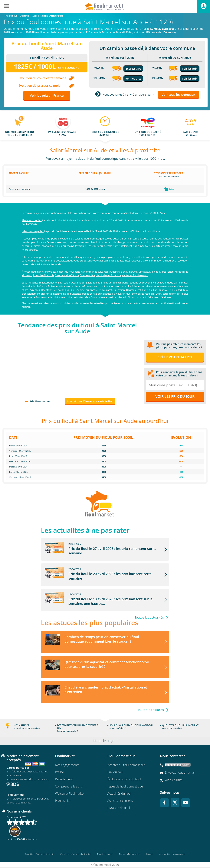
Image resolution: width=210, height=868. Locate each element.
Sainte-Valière (88, 275)
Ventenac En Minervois (135, 275)
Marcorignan (166, 272)
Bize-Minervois (129, 272)
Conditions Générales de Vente (40, 854)
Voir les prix (133, 79)
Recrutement (64, 779)
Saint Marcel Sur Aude (109, 275)
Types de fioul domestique (125, 786)
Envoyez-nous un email (180, 772)
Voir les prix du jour (175, 396)
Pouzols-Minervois (44, 275)
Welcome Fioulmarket (70, 794)
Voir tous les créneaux (179, 95)
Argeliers (115, 272)
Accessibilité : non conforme (172, 854)
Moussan (27, 275)
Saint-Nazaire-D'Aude (67, 275)
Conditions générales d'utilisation (76, 854)
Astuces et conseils (120, 801)
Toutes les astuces (151, 710)
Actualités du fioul (119, 794)
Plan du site (63, 801)
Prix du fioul (115, 772)
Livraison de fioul (119, 808)
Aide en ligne (174, 780)
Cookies (150, 854)
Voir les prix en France (47, 95)
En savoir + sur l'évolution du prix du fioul (90, 401)
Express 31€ (133, 69)
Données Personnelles (130, 854)
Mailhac (154, 272)
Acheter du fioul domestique (127, 765)
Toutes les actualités (149, 617)
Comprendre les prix (69, 786)
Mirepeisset (181, 272)
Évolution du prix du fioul (124, 779)
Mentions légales (105, 854)
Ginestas (143, 272)
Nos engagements (67, 765)
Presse (59, 772)
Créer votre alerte (175, 357)
